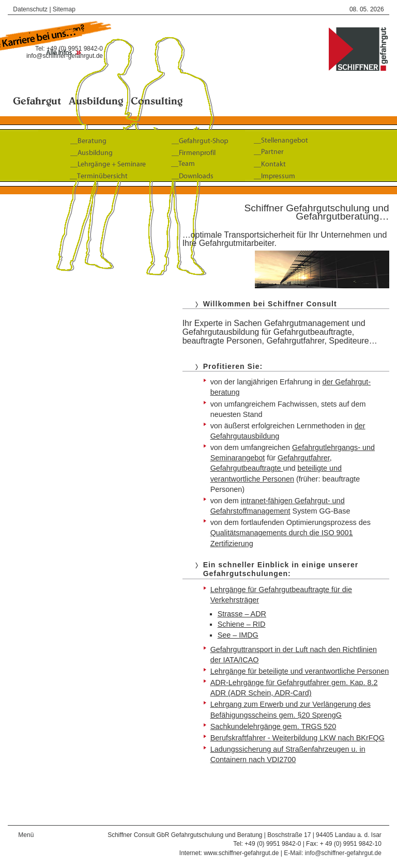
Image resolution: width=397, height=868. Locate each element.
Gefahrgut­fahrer (304, 458)
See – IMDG (238, 635)
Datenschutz (30, 9)
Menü (26, 835)
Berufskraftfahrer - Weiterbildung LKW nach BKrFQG (297, 738)
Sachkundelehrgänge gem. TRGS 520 (273, 726)
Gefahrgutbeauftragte (247, 468)
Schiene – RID (242, 624)
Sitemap (64, 9)
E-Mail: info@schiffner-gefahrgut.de (333, 853)
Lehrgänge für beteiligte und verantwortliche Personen (300, 671)
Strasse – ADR (242, 614)
